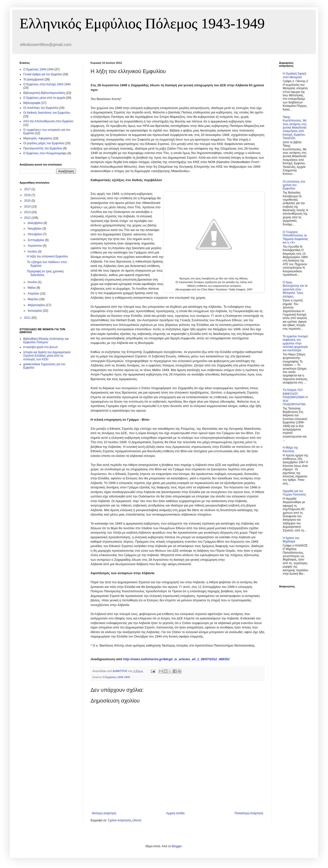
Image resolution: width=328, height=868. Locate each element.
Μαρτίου (34, 299)
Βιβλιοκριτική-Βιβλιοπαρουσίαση (44, 93)
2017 (28, 189)
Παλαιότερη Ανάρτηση (249, 813)
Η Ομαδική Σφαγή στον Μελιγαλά (294, 75)
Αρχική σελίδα (175, 813)
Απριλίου (34, 294)
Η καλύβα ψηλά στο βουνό (40, 347)
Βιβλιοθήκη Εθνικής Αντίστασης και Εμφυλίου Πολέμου (46, 341)
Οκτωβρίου (35, 234)
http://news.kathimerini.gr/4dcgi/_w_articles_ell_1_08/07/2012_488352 (176, 659)
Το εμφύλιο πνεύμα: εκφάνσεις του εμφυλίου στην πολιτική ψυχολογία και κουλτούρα (296, 343)
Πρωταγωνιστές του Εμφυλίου (43, 148)
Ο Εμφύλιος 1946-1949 (116, 677)
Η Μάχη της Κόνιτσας (290, 449)
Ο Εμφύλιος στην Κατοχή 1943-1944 (47, 84)
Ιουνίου (33, 282)
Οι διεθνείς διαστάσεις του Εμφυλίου (47, 113)
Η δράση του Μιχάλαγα (291, 540)
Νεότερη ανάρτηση (104, 813)
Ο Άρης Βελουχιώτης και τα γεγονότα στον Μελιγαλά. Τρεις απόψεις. (295, 289)
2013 (28, 212)
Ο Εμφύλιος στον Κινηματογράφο (45, 153)
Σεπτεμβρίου (36, 240)
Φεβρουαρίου (37, 305)
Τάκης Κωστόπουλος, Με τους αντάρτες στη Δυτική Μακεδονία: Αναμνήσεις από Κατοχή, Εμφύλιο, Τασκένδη (295, 128)
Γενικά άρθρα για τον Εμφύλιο (43, 74)
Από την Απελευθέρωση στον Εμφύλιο (48, 121)
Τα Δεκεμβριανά (34, 79)
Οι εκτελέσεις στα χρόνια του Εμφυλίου (294, 185)
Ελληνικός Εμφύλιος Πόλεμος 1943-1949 (142, 23)
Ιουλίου (33, 252)
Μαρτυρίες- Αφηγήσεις (38, 138)
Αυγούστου (35, 246)
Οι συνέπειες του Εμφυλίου (41, 108)
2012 (28, 218)
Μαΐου (32, 288)
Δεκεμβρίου (36, 223)
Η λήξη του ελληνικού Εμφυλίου (47, 256)
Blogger (177, 846)
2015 (28, 201)
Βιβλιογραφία (32, 103)
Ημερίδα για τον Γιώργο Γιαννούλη (294, 493)
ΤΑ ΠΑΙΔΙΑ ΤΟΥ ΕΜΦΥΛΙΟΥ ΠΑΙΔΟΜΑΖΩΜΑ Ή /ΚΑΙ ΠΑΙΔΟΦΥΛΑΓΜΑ (295, 397)
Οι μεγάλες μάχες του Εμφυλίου (44, 143)
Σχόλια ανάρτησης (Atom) (125, 820)
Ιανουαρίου (35, 311)
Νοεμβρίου (35, 229)
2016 (28, 195)
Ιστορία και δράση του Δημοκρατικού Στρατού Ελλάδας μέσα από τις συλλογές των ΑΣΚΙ (47, 356)
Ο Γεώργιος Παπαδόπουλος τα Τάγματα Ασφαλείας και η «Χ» (295, 237)
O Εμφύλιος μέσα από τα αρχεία (44, 98)
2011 (28, 318)
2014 (28, 207)
